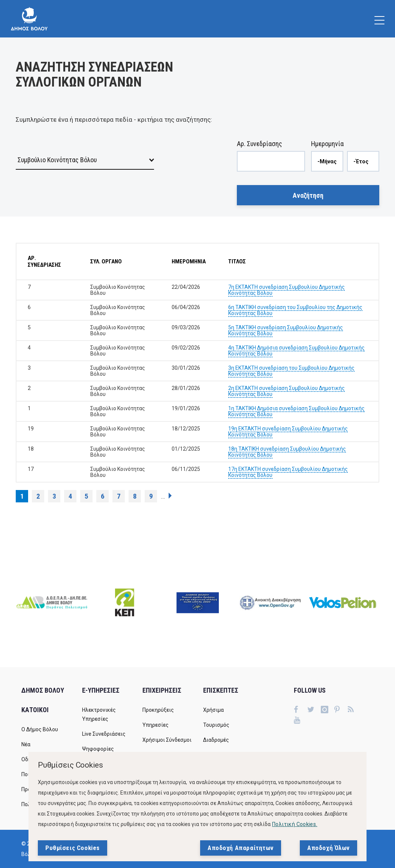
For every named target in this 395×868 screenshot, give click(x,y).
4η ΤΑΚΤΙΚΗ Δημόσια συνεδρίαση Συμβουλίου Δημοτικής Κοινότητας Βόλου (296, 351)
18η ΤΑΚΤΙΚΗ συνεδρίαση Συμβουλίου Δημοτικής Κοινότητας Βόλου (287, 452)
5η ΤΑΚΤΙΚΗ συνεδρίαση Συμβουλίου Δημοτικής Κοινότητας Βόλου (286, 330)
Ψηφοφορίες (98, 749)
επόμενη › (170, 496)
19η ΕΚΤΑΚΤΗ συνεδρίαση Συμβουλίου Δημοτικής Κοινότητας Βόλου (288, 432)
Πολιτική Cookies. (295, 824)
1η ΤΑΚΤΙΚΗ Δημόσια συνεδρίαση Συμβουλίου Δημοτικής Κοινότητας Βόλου (296, 411)
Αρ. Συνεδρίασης (260, 144)
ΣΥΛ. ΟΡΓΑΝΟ (106, 261)
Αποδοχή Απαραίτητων (241, 848)
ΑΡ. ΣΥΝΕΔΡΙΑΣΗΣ (44, 261)
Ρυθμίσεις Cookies (73, 848)
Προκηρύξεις (158, 710)
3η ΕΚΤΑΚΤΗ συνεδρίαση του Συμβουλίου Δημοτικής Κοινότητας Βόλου (291, 371)
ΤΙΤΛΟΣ (237, 261)
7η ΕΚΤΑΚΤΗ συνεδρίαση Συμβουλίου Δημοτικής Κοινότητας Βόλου (287, 290)
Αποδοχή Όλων (328, 848)
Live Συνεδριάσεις (104, 734)
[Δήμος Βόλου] (29, 19)
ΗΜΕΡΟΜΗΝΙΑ (189, 261)
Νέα (26, 744)
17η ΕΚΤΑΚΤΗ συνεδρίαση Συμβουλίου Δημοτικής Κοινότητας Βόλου (288, 472)
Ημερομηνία (327, 144)
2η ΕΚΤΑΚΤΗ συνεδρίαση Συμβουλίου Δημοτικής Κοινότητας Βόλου (287, 391)
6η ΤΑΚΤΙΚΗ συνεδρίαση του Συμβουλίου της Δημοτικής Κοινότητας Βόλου (295, 310)
